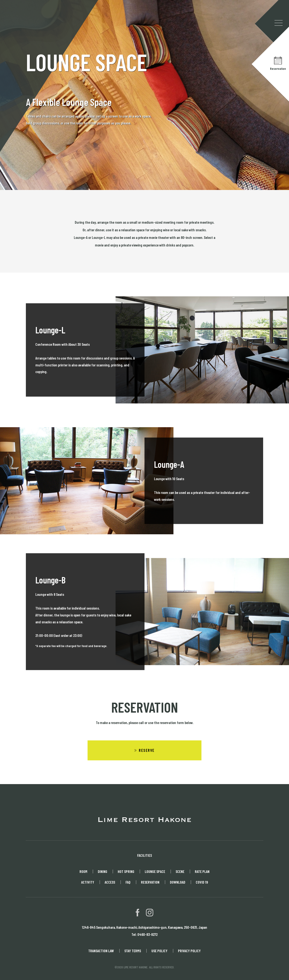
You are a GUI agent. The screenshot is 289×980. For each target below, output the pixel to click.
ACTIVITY (88, 882)
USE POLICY (159, 951)
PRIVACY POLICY (189, 951)
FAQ (128, 882)
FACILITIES (144, 855)
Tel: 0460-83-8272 (144, 934)
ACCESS (110, 882)
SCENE (180, 871)
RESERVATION (150, 882)
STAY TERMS (133, 951)
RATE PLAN (202, 871)
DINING (103, 871)
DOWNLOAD (178, 882)
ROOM (83, 871)
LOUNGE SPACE (155, 871)
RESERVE (147, 750)
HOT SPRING (126, 871)
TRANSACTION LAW (101, 951)
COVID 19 (202, 882)
